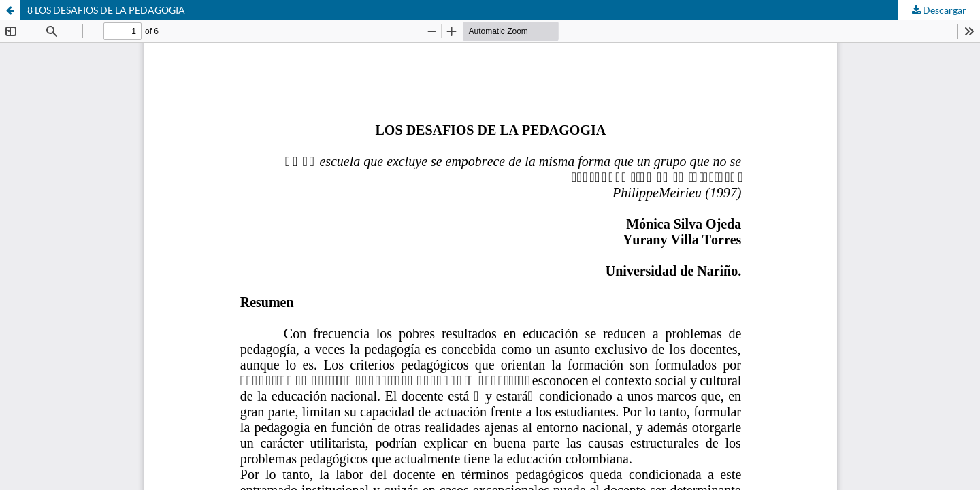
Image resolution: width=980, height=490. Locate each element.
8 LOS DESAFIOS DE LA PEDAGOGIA (106, 10)
